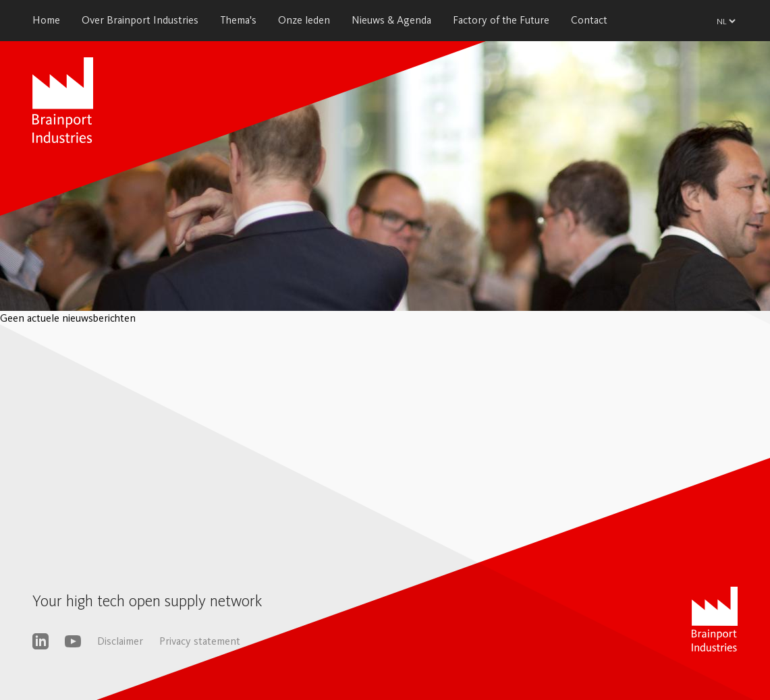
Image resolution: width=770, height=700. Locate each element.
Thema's (238, 20)
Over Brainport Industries (140, 20)
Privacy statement (200, 641)
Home (46, 20)
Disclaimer (120, 641)
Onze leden (304, 20)
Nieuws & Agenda (391, 20)
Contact (589, 20)
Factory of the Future (501, 20)
